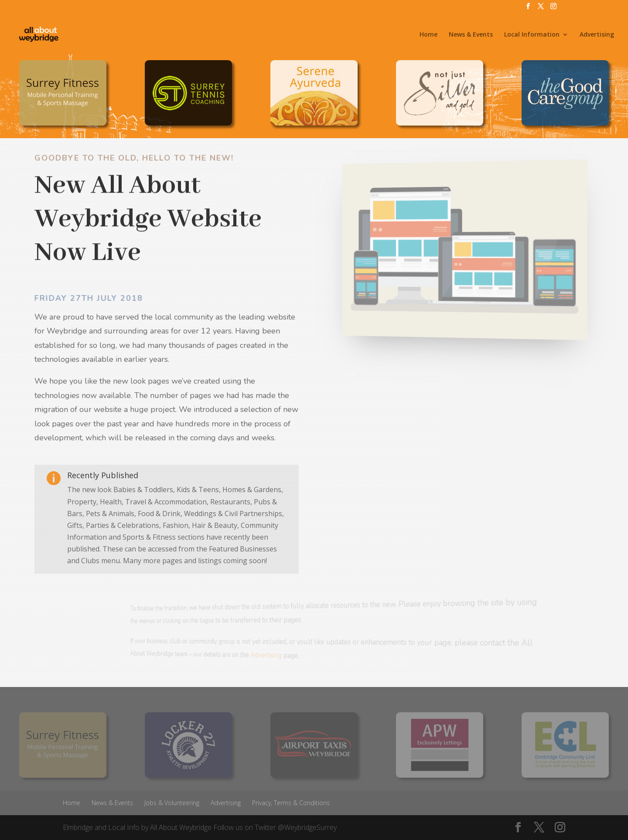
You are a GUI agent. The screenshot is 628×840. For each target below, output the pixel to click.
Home (428, 35)
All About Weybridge (181, 827)
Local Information (532, 35)
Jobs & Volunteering (172, 803)
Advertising (597, 35)
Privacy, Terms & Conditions (291, 803)
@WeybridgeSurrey (307, 827)
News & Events (471, 35)
